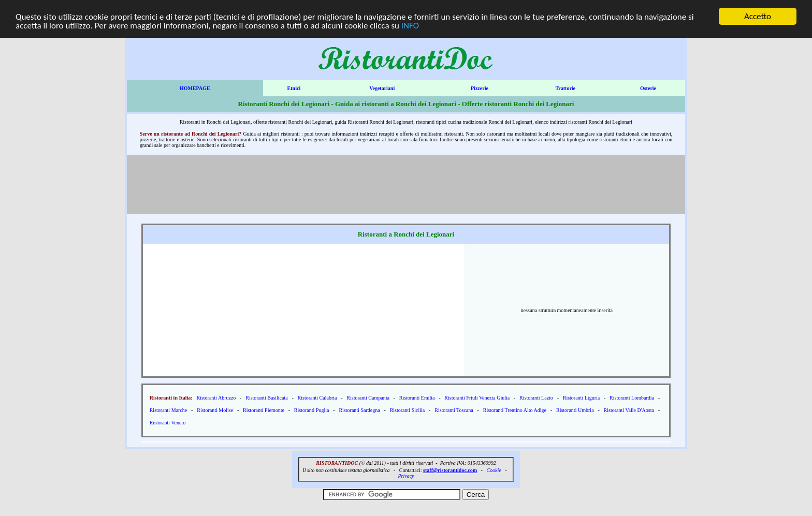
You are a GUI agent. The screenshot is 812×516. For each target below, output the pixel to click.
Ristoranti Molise (215, 410)
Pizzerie (480, 88)
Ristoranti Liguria (581, 398)
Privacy (406, 476)
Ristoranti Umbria (575, 410)
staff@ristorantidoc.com (450, 470)
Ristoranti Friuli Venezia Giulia (477, 398)
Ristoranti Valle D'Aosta (629, 410)
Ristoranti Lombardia (632, 398)
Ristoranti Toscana (454, 410)
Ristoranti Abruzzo (216, 398)
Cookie (494, 470)
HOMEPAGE (195, 88)
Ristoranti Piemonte (264, 410)
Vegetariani (382, 88)
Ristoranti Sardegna (359, 410)
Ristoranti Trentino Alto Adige (515, 410)
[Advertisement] (408, 183)
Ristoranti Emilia (417, 398)
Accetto (758, 16)
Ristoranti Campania (368, 398)
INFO (410, 25)
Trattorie (565, 88)
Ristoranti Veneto (168, 423)
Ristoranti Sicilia (408, 410)
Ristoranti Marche (169, 410)
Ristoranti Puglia (312, 410)
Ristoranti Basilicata (266, 398)
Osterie (648, 88)
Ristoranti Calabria (317, 398)
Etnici (294, 88)
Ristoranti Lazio (536, 398)
